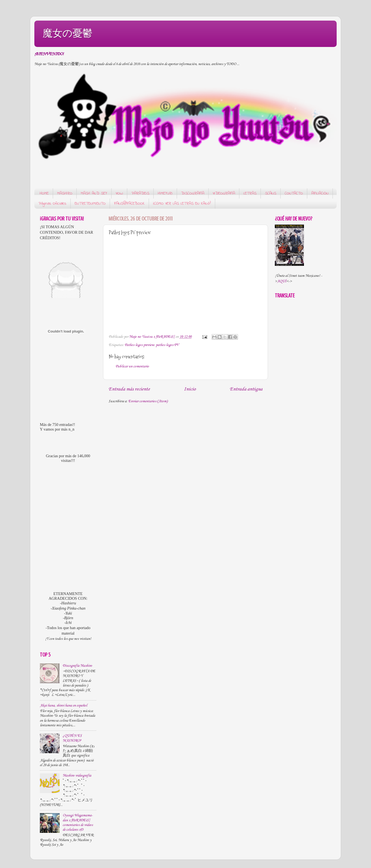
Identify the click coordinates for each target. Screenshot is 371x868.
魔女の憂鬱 (67, 33)
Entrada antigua (246, 389)
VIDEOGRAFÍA (224, 193)
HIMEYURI (165, 193)
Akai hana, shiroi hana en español (63, 706)
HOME (44, 193)
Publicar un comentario (132, 366)
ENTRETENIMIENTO (90, 203)
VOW (119, 193)
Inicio (190, 389)
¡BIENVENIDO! (49, 54)
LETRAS (250, 193)
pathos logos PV (167, 345)
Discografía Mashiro (77, 666)
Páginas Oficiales (52, 203)
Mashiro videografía (77, 776)
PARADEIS (140, 193)
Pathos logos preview (139, 345)
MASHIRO (65, 193)
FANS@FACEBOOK (129, 203)
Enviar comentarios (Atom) (148, 401)
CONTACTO (294, 193)
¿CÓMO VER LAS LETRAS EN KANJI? (182, 203)
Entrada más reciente (129, 389)
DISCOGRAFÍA (193, 193)
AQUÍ (282, 281)
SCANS (271, 193)
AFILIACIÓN (320, 193)
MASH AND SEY (94, 193)
